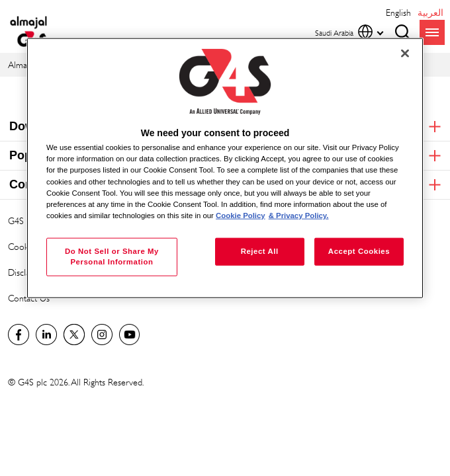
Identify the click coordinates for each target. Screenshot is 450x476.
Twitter (74, 335)
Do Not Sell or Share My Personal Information (112, 256)
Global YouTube (130, 335)
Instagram (102, 335)
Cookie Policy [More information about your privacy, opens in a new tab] (241, 215)
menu (432, 32)
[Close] (405, 54)
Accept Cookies (359, 251)
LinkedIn (46, 335)
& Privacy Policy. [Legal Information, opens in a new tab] (299, 215)
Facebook (19, 335)
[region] (225, 168)
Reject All (260, 251)
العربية (430, 12)
